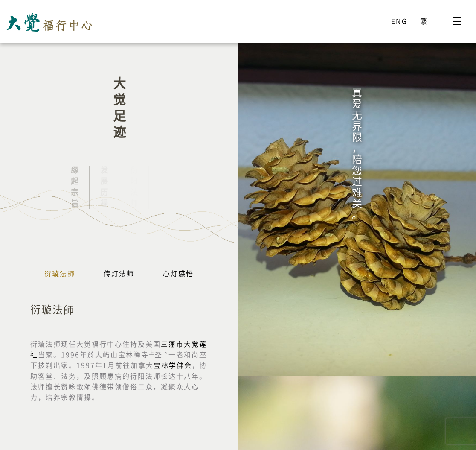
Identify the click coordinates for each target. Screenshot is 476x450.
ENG (399, 21)
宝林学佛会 (173, 365)
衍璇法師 (60, 274)
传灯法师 (119, 274)
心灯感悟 (178, 274)
